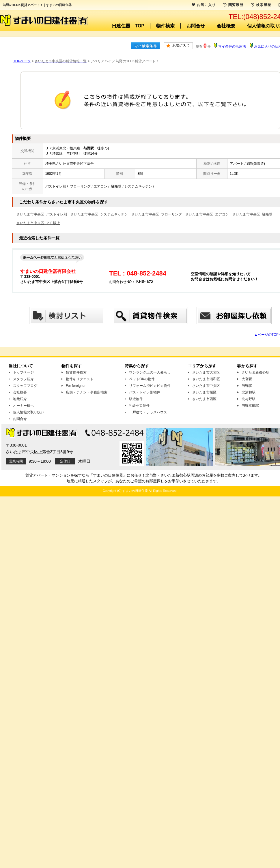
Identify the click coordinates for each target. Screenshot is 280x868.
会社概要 (226, 26)
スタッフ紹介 (23, 379)
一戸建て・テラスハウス (148, 412)
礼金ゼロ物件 (139, 406)
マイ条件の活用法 (232, 46)
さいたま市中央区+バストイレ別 (42, 214)
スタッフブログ (25, 386)
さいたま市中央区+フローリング (157, 214)
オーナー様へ (23, 406)
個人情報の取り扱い (29, 412)
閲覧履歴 (233, 5)
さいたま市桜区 (204, 392)
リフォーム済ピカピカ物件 (150, 386)
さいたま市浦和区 (206, 379)
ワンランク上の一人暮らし (150, 372)
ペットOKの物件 (142, 379)
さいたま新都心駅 (255, 372)
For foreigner (76, 386)
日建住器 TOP (128, 26)
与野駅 (247, 386)
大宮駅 (247, 379)
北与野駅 (249, 399)
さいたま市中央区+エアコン (207, 214)
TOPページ (22, 61)
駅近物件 (136, 399)
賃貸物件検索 (76, 372)
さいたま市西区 (204, 399)
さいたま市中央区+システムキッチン (99, 214)
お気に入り (204, 5)
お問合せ (196, 26)
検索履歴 (261, 5)
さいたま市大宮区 (206, 372)
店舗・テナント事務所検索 (87, 392)
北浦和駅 (249, 392)
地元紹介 (20, 399)
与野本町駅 (250, 406)
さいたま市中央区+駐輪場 (252, 214)
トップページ (23, 372)
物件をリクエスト (80, 379)
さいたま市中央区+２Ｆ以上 (38, 223)
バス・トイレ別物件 (145, 392)
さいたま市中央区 (206, 386)
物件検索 (165, 26)
